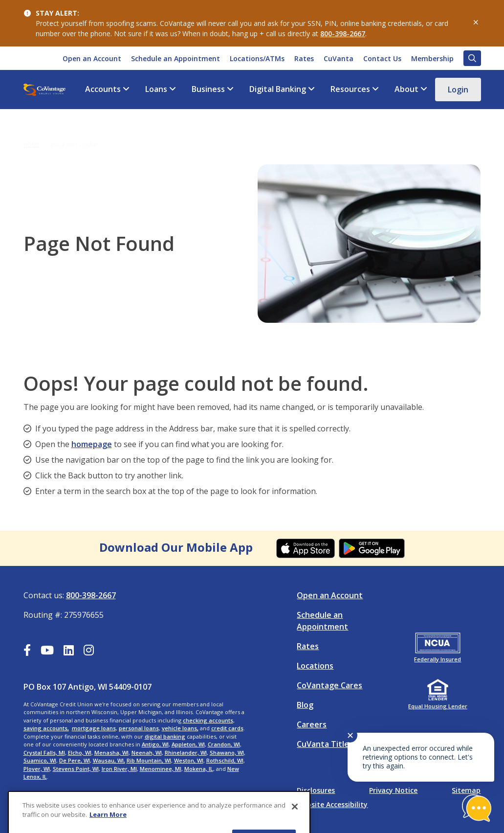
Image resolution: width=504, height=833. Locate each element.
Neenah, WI (147, 753)
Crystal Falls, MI (44, 753)
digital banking (165, 736)
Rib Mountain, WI (149, 760)
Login (458, 90)
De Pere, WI (75, 760)
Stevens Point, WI (76, 769)
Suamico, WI (40, 760)
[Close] (295, 819)
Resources (350, 89)
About (406, 89)
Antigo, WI (155, 744)
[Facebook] (27, 652)
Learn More (108, 828)
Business (208, 89)
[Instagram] (89, 652)
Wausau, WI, (109, 760)
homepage (92, 444)
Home (32, 137)
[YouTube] (47, 652)
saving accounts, (46, 728)
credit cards (227, 728)
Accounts (103, 89)
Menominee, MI (161, 769)
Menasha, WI (111, 753)
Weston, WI (189, 760)
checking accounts (208, 720)
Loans (156, 89)
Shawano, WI (227, 753)
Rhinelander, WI (186, 753)
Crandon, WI (224, 744)
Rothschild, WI (225, 760)
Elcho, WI (80, 753)
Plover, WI (37, 769)
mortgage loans (94, 728)
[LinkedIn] (69, 652)
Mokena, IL (199, 769)
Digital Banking (278, 89)
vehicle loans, (180, 728)
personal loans (139, 728)
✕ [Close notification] (350, 735)
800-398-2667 (343, 34)
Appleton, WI (188, 744)
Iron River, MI (119, 769)
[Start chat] (477, 808)
